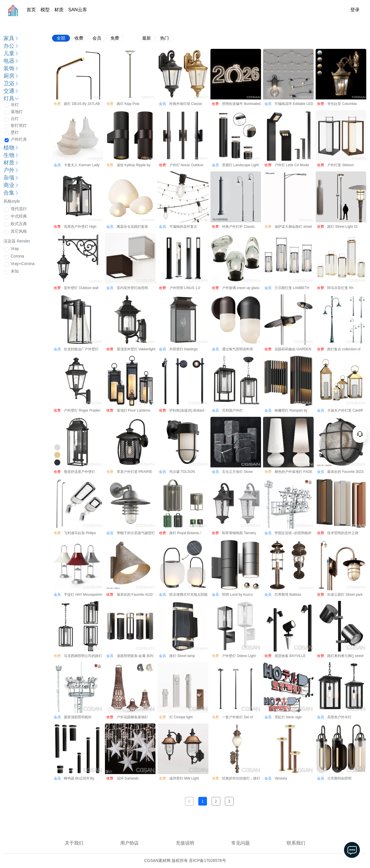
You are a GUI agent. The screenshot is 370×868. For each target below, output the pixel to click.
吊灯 (15, 105)
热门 (164, 38)
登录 (355, 10)
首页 (31, 10)
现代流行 (19, 209)
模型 (45, 10)
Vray (15, 249)
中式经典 (19, 216)
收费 (79, 38)
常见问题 (240, 843)
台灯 (15, 119)
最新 (147, 38)
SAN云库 (78, 10)
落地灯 (17, 112)
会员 (97, 38)
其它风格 (19, 231)
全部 (61, 38)
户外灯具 (19, 139)
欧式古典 (19, 224)
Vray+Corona (23, 264)
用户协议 (129, 843)
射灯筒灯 (19, 125)
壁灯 (15, 132)
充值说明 (185, 843)
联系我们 (296, 843)
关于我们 (74, 843)
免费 (115, 38)
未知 (15, 271)
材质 (59, 10)
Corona (17, 256)
